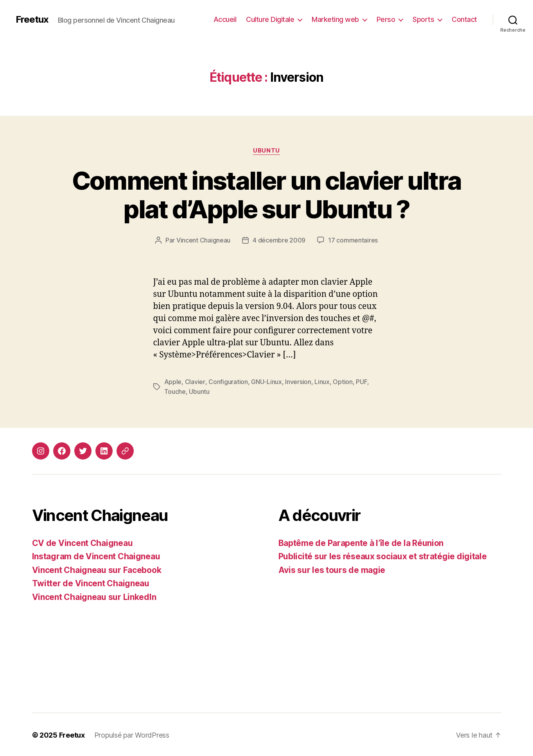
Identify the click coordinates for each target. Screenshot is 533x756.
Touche (175, 391)
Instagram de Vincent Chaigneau (96, 555)
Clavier (195, 381)
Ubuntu (266, 151)
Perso (386, 19)
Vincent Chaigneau (203, 240)
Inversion (298, 381)
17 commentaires (353, 240)
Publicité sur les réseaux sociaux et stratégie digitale (383, 555)
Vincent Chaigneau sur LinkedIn (94, 596)
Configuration (228, 381)
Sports (423, 19)
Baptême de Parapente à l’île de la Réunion (361, 542)
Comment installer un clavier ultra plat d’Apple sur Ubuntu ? (267, 195)
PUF (361, 381)
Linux (322, 381)
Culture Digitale (270, 19)
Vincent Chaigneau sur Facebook (97, 569)
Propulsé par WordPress (132, 734)
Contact (464, 19)
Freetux (32, 20)
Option (342, 381)
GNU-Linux (266, 381)
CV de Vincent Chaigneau (83, 542)
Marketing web (335, 19)
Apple (173, 381)
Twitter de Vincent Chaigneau (91, 582)
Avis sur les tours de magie (332, 569)
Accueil (225, 19)
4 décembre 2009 (279, 240)
